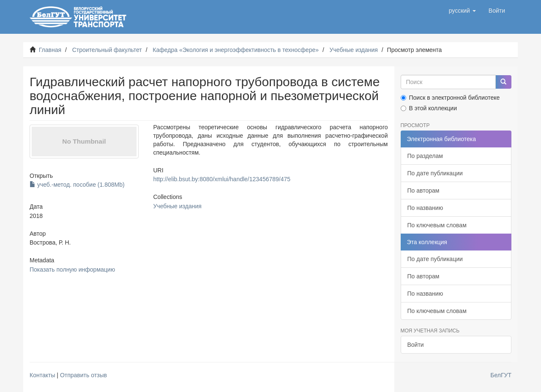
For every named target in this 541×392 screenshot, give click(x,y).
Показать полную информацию (72, 269)
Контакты (42, 375)
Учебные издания (354, 50)
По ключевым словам (437, 225)
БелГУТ (501, 375)
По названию (425, 208)
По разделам (425, 156)
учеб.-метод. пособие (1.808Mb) (77, 185)
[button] (462, 11)
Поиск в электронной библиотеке (450, 98)
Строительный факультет (107, 50)
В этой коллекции (429, 108)
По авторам (424, 191)
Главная (50, 50)
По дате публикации (435, 173)
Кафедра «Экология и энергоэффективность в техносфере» (236, 50)
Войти (416, 345)
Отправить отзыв (83, 375)
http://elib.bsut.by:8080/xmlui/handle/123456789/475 (222, 179)
